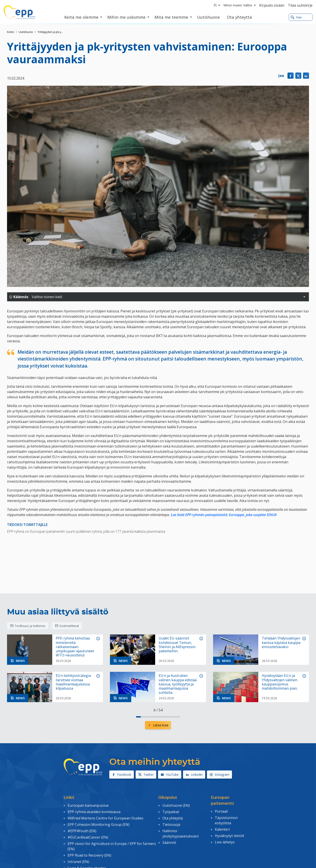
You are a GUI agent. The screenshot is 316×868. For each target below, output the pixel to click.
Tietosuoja (171, 824)
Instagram (219, 775)
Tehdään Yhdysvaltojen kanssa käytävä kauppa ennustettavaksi (281, 643)
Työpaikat (171, 812)
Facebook (122, 775)
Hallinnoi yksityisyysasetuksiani (180, 833)
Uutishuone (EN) (176, 805)
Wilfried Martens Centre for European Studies (105, 818)
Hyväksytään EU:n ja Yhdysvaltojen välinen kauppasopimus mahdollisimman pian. (280, 682)
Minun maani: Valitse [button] (241, 5)
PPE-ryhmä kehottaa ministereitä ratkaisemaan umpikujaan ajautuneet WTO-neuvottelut (75, 647)
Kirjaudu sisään (272, 5)
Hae (296, 17)
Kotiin (11, 32)
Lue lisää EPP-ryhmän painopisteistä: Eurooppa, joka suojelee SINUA (224, 515)
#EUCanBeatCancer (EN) (88, 837)
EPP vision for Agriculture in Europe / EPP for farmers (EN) (112, 846)
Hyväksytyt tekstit (230, 835)
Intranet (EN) (78, 861)
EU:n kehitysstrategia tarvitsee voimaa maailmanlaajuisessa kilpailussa (73, 682)
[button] (304, 297)
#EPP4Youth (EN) (82, 831)
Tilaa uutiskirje (300, 5)
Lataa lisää (158, 725)
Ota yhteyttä (173, 818)
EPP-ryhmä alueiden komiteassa (94, 812)
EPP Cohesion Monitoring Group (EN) (99, 824)
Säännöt (169, 842)
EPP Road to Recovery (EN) (89, 855)
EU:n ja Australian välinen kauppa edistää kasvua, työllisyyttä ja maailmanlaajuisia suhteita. (178, 684)
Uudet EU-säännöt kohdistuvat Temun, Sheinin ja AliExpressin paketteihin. (177, 645)
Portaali (221, 811)
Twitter (146, 775)
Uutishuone (26, 32)
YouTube (170, 775)
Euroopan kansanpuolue (88, 805)
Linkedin (194, 775)
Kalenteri (222, 829)
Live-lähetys (225, 842)
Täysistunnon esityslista (226, 820)
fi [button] (218, 5)
